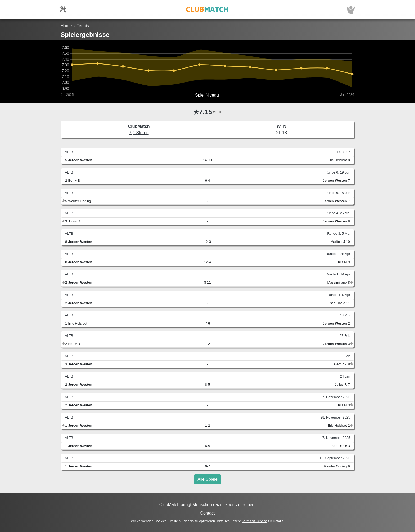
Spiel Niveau (207, 95)
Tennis (83, 26)
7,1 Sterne (139, 133)
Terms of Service (254, 521)
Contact (207, 513)
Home (66, 26)
